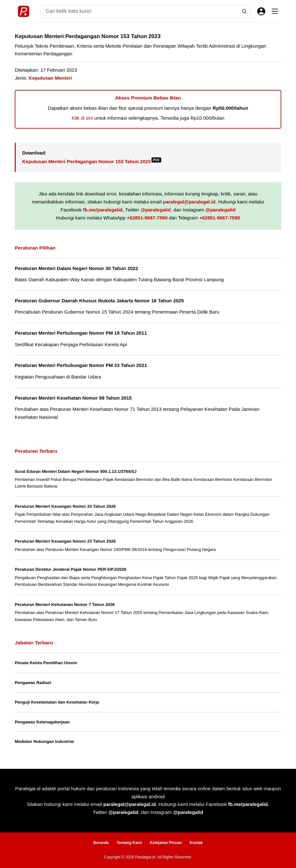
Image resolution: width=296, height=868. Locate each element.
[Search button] (244, 11)
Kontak (196, 843)
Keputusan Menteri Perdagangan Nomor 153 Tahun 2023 (91, 161)
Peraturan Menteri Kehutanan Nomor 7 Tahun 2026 (65, 605)
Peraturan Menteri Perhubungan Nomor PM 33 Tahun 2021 (81, 365)
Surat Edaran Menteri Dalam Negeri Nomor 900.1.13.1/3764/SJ (76, 471)
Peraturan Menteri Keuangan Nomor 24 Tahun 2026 (65, 506)
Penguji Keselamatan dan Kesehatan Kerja (57, 702)
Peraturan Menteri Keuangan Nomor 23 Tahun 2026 (65, 541)
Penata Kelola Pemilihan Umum (46, 663)
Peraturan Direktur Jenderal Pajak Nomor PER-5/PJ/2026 (70, 569)
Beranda (101, 843)
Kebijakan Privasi (166, 843)
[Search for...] (139, 11)
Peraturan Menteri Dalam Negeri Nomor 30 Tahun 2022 (76, 268)
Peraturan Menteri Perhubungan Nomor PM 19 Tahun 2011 (81, 333)
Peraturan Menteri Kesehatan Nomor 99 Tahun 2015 (73, 398)
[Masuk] (261, 11)
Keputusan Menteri (50, 78)
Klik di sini (82, 118)
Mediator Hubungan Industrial (44, 741)
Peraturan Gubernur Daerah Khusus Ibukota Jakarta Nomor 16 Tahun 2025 (99, 301)
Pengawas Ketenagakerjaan (42, 722)
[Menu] (275, 11)
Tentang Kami (129, 843)
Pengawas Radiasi (33, 683)
